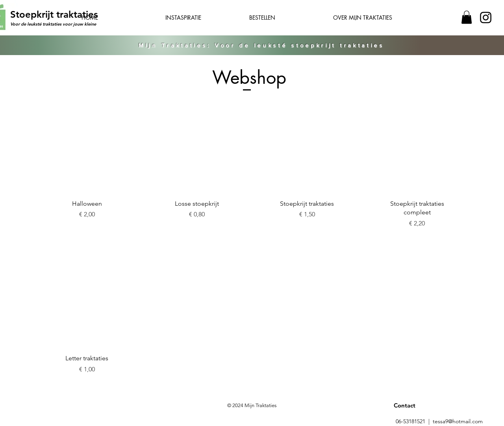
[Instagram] (486, 18)
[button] (467, 17)
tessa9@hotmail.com (458, 421)
